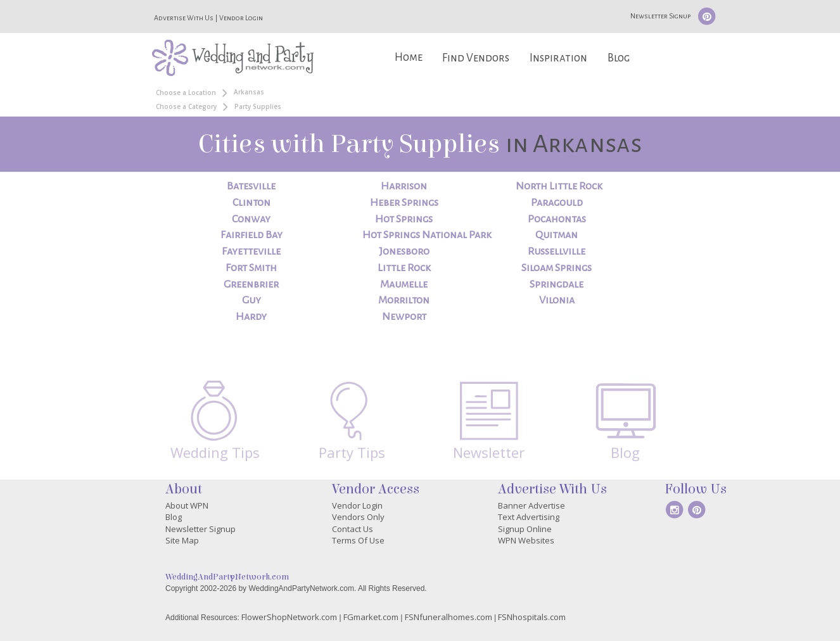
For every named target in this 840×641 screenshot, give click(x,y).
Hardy (251, 317)
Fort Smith (251, 268)
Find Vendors (476, 58)
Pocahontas (557, 219)
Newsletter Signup (660, 16)
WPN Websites (526, 540)
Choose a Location (186, 92)
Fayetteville (251, 251)
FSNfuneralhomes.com (449, 617)
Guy (251, 300)
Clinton (251, 203)
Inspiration (558, 58)
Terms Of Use (358, 540)
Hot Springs (404, 219)
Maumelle (404, 284)
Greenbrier (251, 284)
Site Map (182, 540)
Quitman (557, 235)
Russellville (557, 251)
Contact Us (353, 529)
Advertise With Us (184, 18)
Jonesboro (404, 251)
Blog (619, 58)
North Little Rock (559, 186)
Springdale (557, 284)
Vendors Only (358, 517)
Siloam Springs (557, 268)
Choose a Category (186, 106)
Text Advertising (529, 517)
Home (409, 57)
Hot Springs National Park (427, 235)
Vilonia (557, 300)
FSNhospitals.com (532, 617)
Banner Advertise (531, 505)
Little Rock (404, 268)
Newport (404, 317)
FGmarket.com (371, 617)
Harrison (404, 186)
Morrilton (404, 300)
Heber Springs (404, 203)
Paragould (557, 203)
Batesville (251, 186)
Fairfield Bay (251, 235)
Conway (251, 219)
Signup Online (525, 529)
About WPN (187, 505)
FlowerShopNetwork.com (289, 617)
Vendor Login (241, 18)
